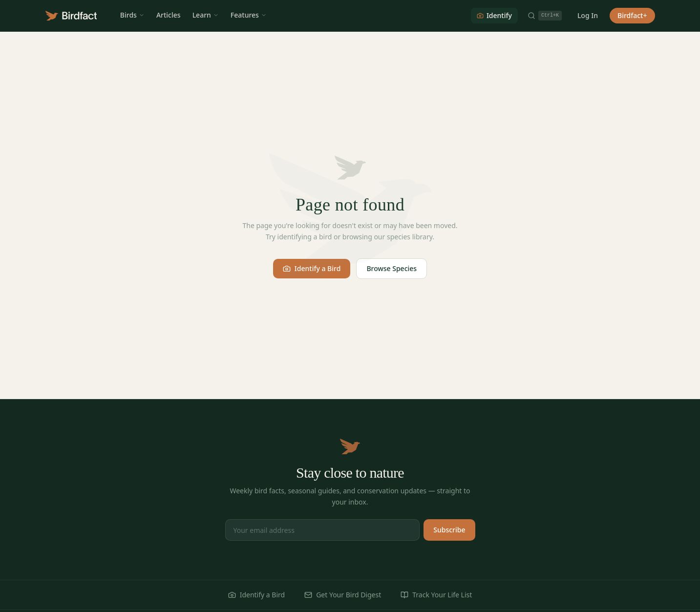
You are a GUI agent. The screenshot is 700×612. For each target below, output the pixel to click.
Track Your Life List (436, 595)
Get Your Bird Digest (343, 595)
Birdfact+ (632, 15)
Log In (588, 15)
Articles (169, 15)
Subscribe (449, 530)
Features (249, 15)
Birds (132, 15)
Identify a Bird (312, 268)
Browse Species (392, 268)
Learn (206, 15)
